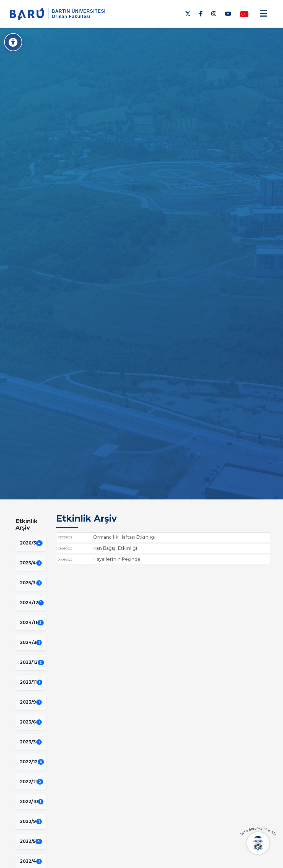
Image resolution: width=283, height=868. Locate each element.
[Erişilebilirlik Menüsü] (13, 42)
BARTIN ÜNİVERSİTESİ (79, 11)
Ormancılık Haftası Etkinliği (124, 537)
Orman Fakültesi (71, 16)
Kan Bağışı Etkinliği (115, 548)
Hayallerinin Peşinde (117, 559)
